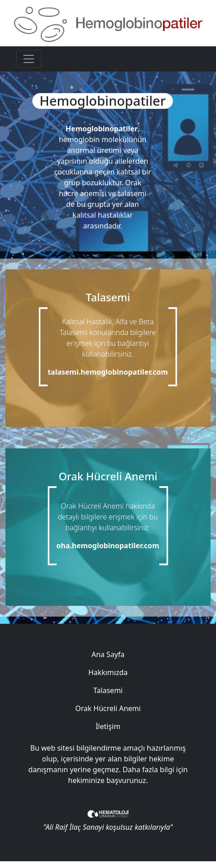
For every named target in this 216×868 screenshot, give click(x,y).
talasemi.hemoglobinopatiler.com (108, 372)
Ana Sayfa (108, 654)
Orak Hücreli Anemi (108, 708)
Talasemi (108, 690)
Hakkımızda (108, 672)
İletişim (108, 726)
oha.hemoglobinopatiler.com (108, 546)
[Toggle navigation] (29, 59)
